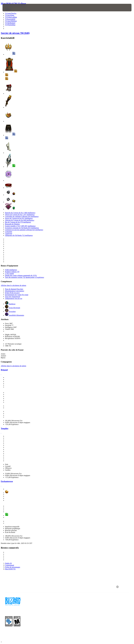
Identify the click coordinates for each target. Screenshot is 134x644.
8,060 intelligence (11, 270)
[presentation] (9, 8)
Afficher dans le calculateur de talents (14, 285)
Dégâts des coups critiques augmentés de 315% (21, 275)
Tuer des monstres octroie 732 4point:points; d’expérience (25, 277)
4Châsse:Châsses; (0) (12, 272)
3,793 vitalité (9, 274)
